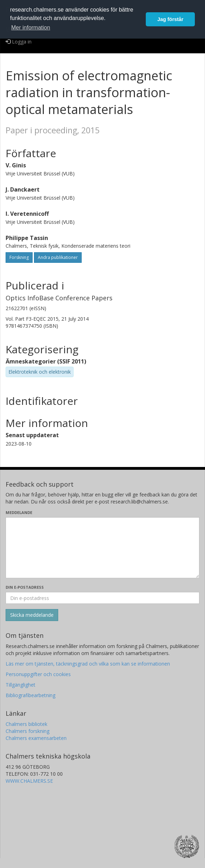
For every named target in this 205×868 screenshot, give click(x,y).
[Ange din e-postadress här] (102, 598)
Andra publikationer (58, 257)
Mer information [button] (31, 28)
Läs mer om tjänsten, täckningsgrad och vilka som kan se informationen (88, 664)
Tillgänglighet (20, 685)
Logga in (19, 42)
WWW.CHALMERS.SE (29, 781)
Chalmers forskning (28, 731)
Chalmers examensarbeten (36, 738)
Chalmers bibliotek (26, 724)
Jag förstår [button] (170, 19)
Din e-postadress (25, 587)
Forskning (19, 257)
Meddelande (19, 512)
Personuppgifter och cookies (38, 674)
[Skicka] (32, 615)
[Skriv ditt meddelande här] (102, 548)
